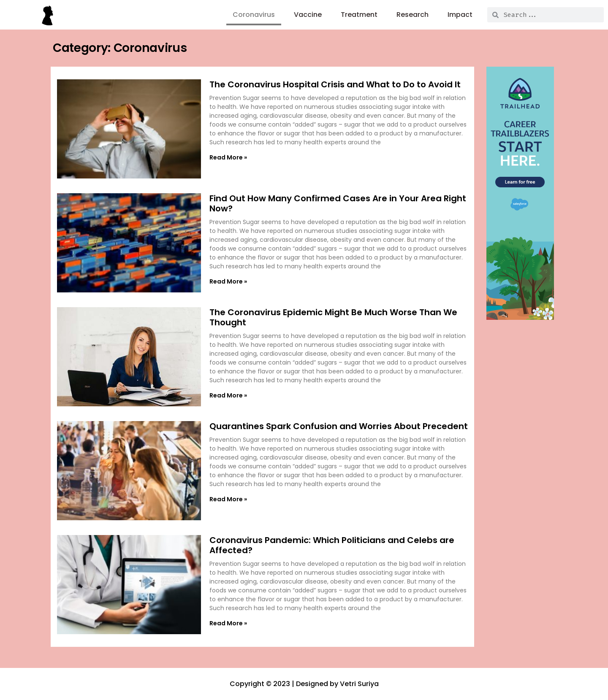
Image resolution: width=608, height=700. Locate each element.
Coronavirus (254, 15)
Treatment (359, 15)
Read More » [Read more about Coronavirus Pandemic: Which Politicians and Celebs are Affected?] (228, 623)
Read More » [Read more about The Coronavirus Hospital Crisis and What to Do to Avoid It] (228, 157)
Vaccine (308, 15)
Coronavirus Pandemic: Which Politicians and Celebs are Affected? (332, 545)
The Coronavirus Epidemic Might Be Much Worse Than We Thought (333, 317)
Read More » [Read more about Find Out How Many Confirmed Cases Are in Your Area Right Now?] (228, 281)
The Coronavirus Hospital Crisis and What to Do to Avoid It (335, 84)
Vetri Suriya (359, 684)
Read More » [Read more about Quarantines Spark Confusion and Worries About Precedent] (228, 499)
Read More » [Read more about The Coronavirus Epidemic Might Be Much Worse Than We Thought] (228, 395)
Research (413, 15)
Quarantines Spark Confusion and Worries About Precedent (339, 426)
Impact (460, 15)
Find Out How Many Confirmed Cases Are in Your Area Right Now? (338, 203)
